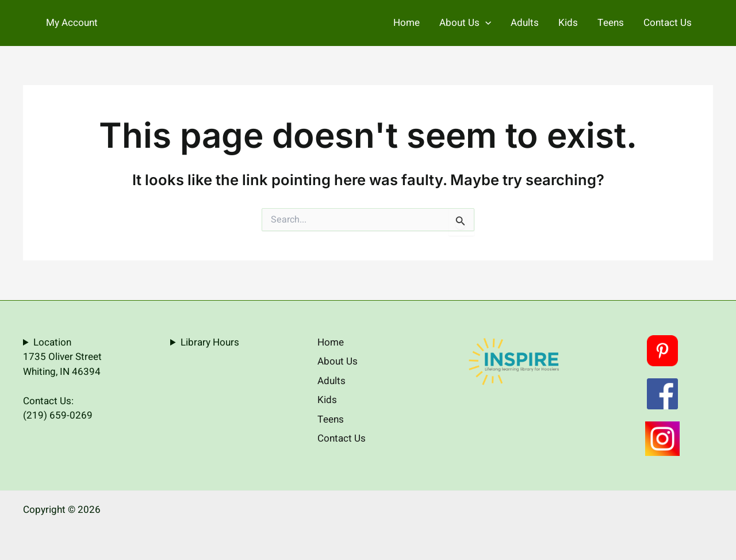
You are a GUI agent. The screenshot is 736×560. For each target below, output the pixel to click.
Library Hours (210, 342)
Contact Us (668, 23)
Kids (568, 23)
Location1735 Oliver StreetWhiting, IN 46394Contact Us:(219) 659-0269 (62, 379)
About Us (465, 23)
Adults (525, 23)
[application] (485, 23)
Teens (611, 23)
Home (407, 23)
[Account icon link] (72, 23)
